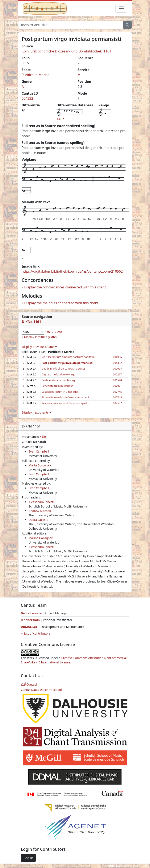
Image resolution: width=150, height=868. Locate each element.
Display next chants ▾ (36, 412)
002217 (117, 374)
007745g (118, 397)
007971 (117, 386)
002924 (117, 369)
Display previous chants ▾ (39, 347)
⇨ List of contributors (36, 633)
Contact (29, 684)
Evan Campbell (39, 451)
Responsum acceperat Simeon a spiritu (65, 403)
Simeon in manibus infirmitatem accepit (66, 397)
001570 (117, 380)
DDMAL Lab (29, 627)
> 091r (59, 332)
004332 (27, 98)
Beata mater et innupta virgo (59, 380)
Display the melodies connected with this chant (61, 303)
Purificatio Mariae (36, 75)
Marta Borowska (40, 465)
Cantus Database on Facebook (42, 690)
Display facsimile (40, 337)
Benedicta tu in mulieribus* (58, 386)
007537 (117, 403)
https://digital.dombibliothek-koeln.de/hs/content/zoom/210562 (72, 271)
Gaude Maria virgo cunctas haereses (64, 369)
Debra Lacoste (38, 520)
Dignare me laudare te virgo (59, 374)
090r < (49, 332)
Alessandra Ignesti (41, 502)
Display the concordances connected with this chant (65, 287)
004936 (117, 357)
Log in (28, 858)
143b (60, 119)
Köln (43, 437)
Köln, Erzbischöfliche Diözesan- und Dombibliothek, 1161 (66, 51)
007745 (117, 392)
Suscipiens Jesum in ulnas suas (60, 392)
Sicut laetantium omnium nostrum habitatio (68, 357)
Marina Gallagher (41, 538)
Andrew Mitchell (40, 511)
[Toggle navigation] (121, 8)
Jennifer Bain (31, 620)
